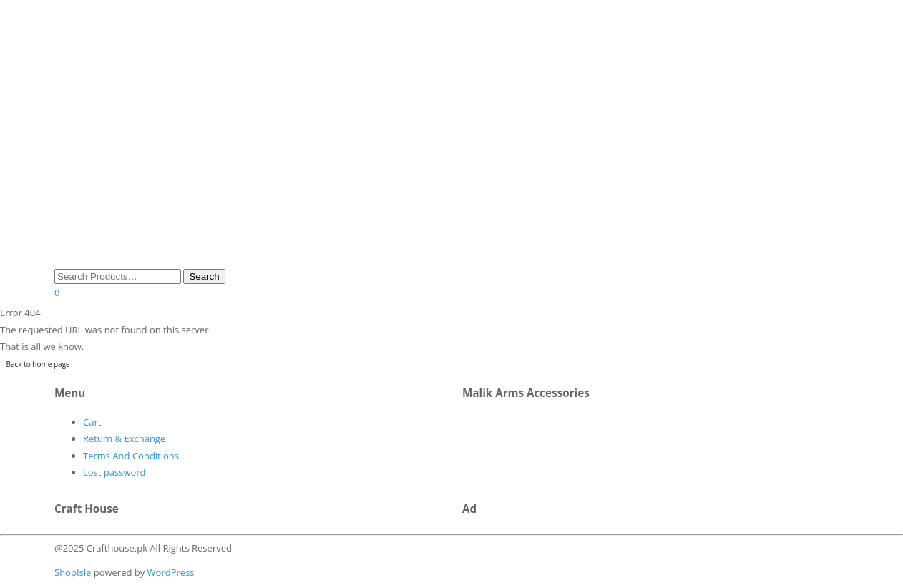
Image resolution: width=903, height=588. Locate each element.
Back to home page (38, 364)
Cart (92, 422)
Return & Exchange (124, 438)
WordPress (169, 572)
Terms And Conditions (131, 456)
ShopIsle (74, 572)
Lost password (114, 472)
